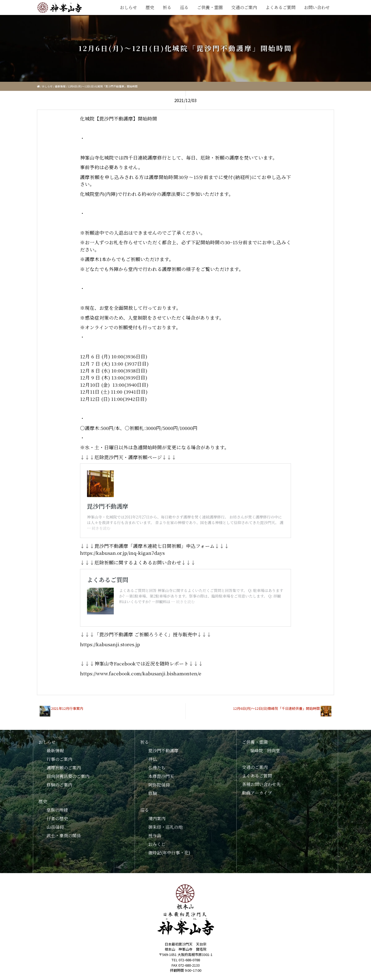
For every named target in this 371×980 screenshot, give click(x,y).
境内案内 (157, 818)
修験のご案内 (59, 785)
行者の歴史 (57, 818)
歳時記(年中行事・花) (169, 853)
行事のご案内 (59, 759)
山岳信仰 (55, 827)
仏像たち (157, 768)
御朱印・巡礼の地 (165, 827)
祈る (167, 7)
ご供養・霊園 (210, 7)
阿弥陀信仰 (159, 785)
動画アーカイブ (257, 793)
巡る (184, 7)
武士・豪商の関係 (64, 836)
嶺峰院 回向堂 (265, 751)
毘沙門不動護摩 (163, 751)
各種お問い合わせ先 (261, 784)
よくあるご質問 (281, 7)
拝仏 (153, 759)
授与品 (155, 836)
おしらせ (128, 7)
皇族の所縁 (57, 810)
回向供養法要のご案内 (68, 776)
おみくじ (157, 844)
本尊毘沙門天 (161, 776)
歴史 (150, 7)
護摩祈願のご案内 (64, 768)
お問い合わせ (317, 7)
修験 (153, 793)
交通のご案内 (244, 7)
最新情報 (60, 86)
